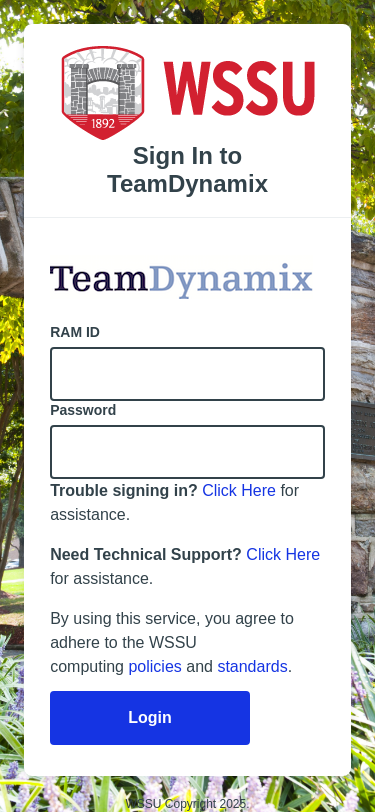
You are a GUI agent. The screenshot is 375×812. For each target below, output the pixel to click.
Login (150, 717)
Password (83, 410)
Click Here (239, 490)
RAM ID (75, 332)
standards (252, 666)
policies (154, 666)
